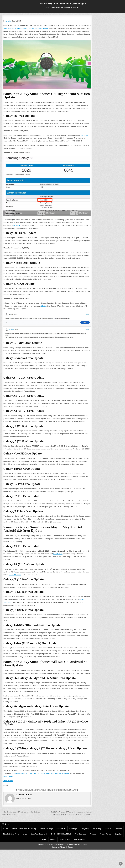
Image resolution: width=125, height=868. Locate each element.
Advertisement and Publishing (24, 829)
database (17, 225)
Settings (43, 839)
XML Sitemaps (80, 839)
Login (25, 834)
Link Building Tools (11, 834)
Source (53, 839)
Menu (7, 824)
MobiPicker (8, 776)
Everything (85, 829)
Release (44, 790)
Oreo (39, 790)
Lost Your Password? (39, 834)
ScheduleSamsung (66, 790)
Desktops (73, 829)
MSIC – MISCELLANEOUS (61, 834)
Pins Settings (80, 834)
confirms (85, 135)
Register (118, 834)
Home (6, 829)
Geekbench (58, 554)
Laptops (118, 829)
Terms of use (65, 839)
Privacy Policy (105, 834)
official (43, 306)
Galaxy (31, 790)
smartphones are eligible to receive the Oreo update (26, 28)
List (35, 790)
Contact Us (61, 829)
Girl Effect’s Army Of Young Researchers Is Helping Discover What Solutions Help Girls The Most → (71, 813)
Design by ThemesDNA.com (63, 847)
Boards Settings (46, 829)
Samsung (50, 790)
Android (26, 790)
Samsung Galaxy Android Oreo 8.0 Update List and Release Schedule (40, 773)
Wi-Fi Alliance (15, 575)
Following (97, 829)
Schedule (57, 790)
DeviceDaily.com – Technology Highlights (62, 4)
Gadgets (108, 829)
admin (28, 795)
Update (76, 790)
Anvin (9, 21)
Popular (93, 834)
